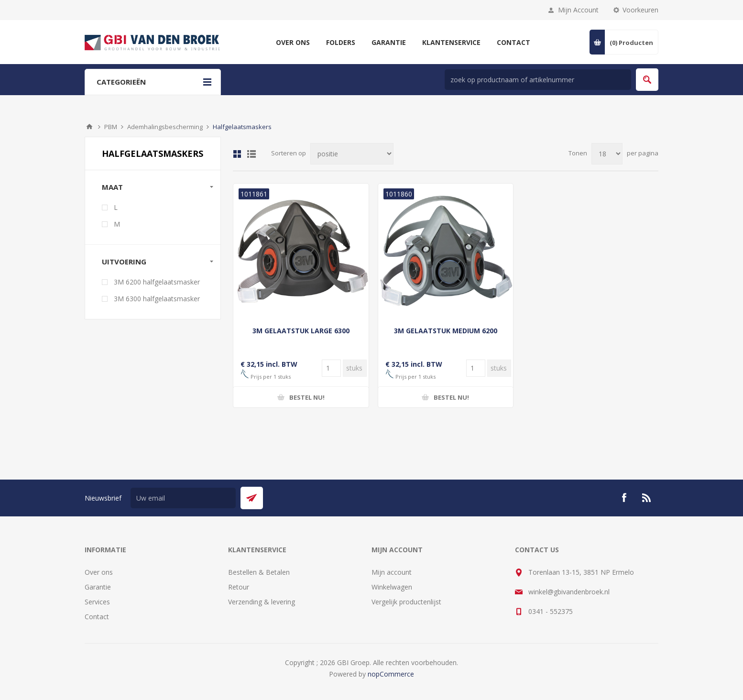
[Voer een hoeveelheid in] (331, 368)
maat (112, 187)
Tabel (237, 154)
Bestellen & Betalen (259, 572)
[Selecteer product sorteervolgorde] (352, 154)
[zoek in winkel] (538, 80)
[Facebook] (624, 498)
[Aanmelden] (183, 498)
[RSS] (647, 498)
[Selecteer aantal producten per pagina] (607, 154)
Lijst (251, 154)
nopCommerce (391, 674)
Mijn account (392, 572)
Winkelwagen (392, 587)
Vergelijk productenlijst (406, 602)
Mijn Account (578, 10)
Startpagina (89, 127)
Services (97, 602)
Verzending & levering (262, 602)
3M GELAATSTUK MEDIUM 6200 (446, 331)
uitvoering (124, 262)
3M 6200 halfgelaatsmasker (157, 282)
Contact (97, 617)
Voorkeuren (640, 10)
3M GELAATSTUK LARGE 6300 (301, 331)
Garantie (98, 587)
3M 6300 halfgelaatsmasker (157, 299)
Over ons (99, 572)
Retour (239, 587)
